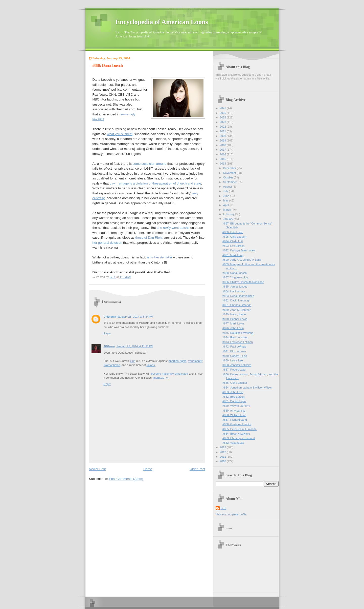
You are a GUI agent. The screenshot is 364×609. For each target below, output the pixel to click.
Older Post (197, 469)
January (229, 219)
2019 (223, 140)
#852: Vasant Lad (233, 443)
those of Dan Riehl (149, 238)
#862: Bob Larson (233, 397)
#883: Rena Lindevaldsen (238, 296)
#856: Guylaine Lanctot (237, 424)
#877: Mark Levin (233, 323)
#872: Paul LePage (234, 347)
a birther (160, 257)
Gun (133, 361)
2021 (223, 131)
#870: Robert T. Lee (235, 356)
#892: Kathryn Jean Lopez (239, 250)
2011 (223, 457)
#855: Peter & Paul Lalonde (240, 429)
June (227, 196)
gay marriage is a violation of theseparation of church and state (155, 183)
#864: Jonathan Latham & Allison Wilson (247, 388)
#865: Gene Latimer (235, 383)
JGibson (109, 346)
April (226, 205)
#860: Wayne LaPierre (236, 406)
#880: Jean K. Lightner (236, 310)
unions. (151, 365)
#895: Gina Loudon (234, 237)
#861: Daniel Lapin (234, 401)
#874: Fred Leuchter (235, 337)
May (226, 200)
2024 (223, 117)
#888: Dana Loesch (235, 273)
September (230, 182)
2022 (223, 127)
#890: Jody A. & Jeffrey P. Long (242, 260)
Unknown (110, 317)
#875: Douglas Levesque (238, 333)
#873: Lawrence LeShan (238, 342)
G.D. (224, 508)
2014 (223, 164)
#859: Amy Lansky (234, 411)
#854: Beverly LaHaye (236, 434)
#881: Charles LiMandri (237, 305)
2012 (223, 452)
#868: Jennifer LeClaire (237, 365)
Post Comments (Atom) (126, 479)
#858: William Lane (234, 415)
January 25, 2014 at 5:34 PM (135, 317)
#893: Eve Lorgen (233, 246)
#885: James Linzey (235, 287)
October (229, 177)
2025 (223, 113)
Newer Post (97, 469)
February (229, 214)
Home (148, 469)
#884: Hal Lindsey (234, 291)
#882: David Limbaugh (236, 300)
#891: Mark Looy (233, 255)
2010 (223, 461)
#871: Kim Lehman (234, 351)
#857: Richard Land (235, 420)
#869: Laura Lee (233, 360)
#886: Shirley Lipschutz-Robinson (243, 282)
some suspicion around (149, 164)
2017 (223, 150)
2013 (223, 447)
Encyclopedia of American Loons (162, 22)
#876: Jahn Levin (233, 328)
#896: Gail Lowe (233, 232)
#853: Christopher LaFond (239, 438)
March (227, 210)
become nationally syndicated (170, 374)
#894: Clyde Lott (233, 241)
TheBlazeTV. (160, 378)
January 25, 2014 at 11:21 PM (135, 346)
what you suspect (120, 134)
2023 (223, 122)
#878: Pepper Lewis (235, 319)
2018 (223, 145)
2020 (223, 136)
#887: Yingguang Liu (235, 277)
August (228, 187)
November (230, 173)
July (226, 191)
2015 (223, 159)
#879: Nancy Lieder (235, 314)
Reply (107, 333)
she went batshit (173, 228)
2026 (223, 108)
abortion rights (178, 361)
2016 (223, 154)
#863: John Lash (233, 392)
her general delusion (107, 243)
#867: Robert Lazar (234, 370)
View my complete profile (231, 514)
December (230, 168)
